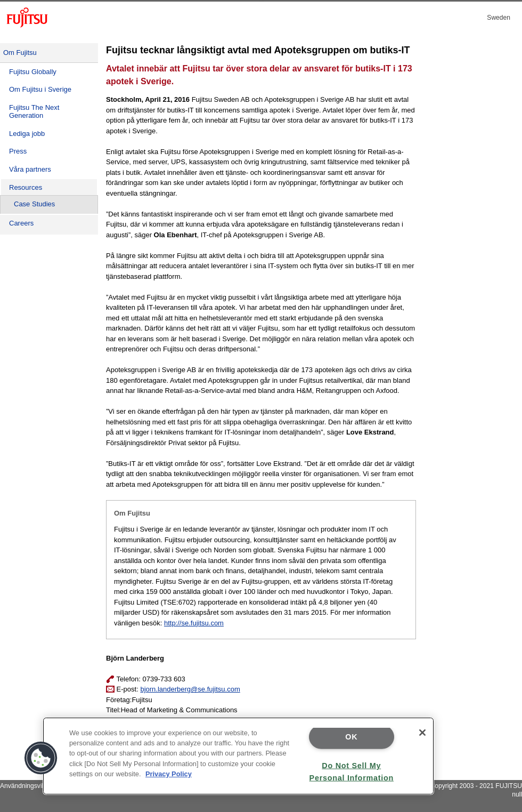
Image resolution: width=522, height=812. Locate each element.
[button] (41, 758)
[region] (238, 756)
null (517, 794)
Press (18, 151)
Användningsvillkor (27, 786)
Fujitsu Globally (33, 72)
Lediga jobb (27, 134)
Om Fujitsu (20, 53)
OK (351, 737)
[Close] (422, 733)
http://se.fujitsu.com (194, 623)
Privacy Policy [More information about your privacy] (169, 774)
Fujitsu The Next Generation (34, 112)
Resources (26, 187)
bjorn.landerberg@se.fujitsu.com (190, 689)
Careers (21, 223)
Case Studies (34, 204)
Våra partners (30, 169)
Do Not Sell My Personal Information (352, 771)
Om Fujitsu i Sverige (40, 89)
